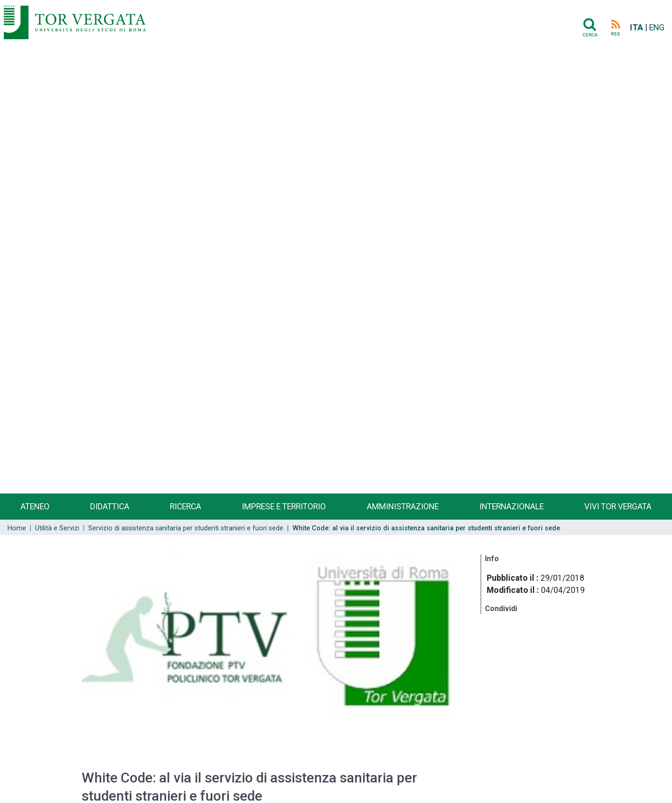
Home (17, 528)
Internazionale (511, 507)
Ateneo (35, 507)
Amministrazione (403, 507)
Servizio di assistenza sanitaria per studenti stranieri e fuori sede (186, 528)
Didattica (110, 507)
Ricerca (185, 507)
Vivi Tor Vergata (618, 507)
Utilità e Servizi (57, 528)
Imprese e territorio (284, 507)
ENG (657, 28)
